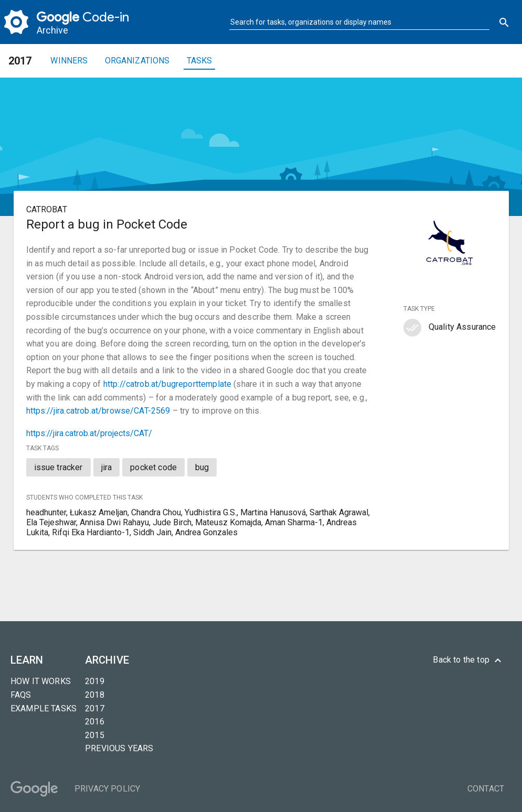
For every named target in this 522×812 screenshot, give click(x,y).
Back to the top (468, 661)
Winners (69, 61)
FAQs (21, 695)
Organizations (137, 61)
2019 (95, 681)
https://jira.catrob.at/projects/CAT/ (89, 433)
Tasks (200, 61)
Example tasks (44, 708)
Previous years (119, 748)
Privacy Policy (107, 789)
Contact (486, 789)
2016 (95, 722)
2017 (95, 708)
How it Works (41, 681)
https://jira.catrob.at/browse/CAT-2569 (98, 411)
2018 (95, 695)
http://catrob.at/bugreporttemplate (167, 384)
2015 (95, 735)
